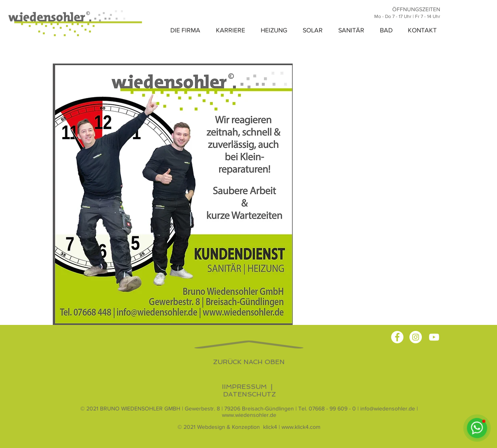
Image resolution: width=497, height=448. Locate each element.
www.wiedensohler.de (249, 415)
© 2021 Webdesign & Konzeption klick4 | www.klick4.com (249, 427)
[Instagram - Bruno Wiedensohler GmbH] (416, 337)
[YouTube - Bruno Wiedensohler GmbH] (434, 337)
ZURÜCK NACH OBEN (249, 362)
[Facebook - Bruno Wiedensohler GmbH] (397, 337)
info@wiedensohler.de (388, 408)
